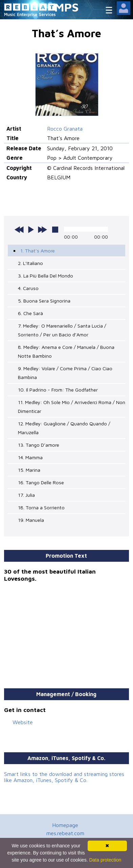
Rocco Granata (65, 129)
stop (55, 229)
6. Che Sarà (30, 313)
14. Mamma (30, 457)
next (42, 229)
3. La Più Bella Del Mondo (46, 276)
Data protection (105, 860)
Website (23, 722)
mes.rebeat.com (65, 833)
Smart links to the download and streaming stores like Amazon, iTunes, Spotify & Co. (64, 777)
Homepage (65, 825)
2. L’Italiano (30, 263)
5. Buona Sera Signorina (44, 301)
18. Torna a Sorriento (41, 507)
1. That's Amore (38, 251)
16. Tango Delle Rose (41, 482)
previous (19, 229)
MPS (67, 7)
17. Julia (26, 495)
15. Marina (29, 470)
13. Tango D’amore (39, 445)
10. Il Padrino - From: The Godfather (58, 390)
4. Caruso (28, 288)
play (31, 229)
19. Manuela (31, 520)
